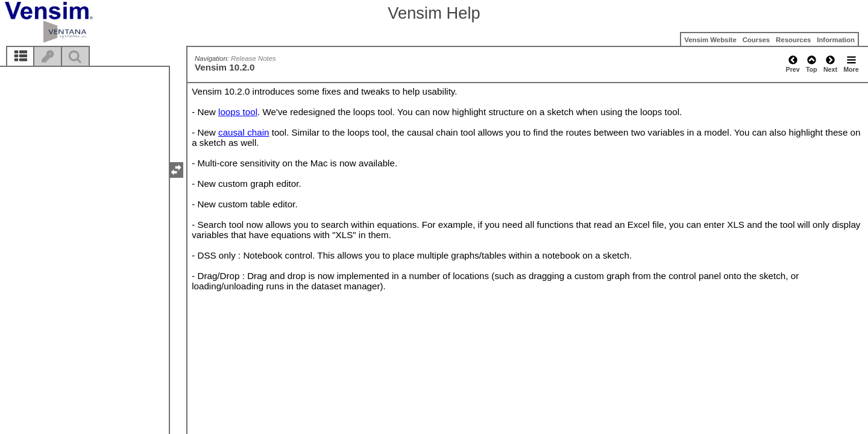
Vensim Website (710, 40)
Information (836, 40)
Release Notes (253, 58)
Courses (756, 40)
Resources (793, 40)
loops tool (238, 112)
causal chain (244, 132)
